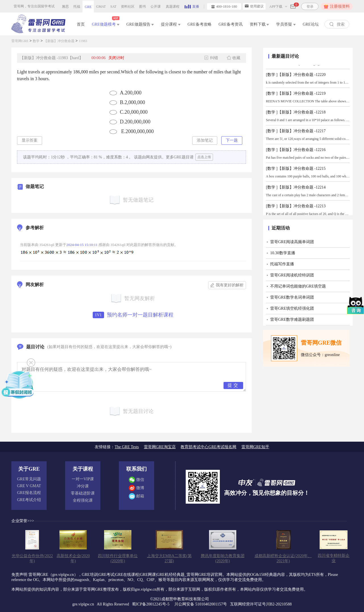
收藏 (233, 58)
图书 (142, 7)
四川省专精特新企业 (334, 558)
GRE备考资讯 (231, 24)
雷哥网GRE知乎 (255, 447)
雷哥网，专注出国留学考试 (34, 6)
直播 (192, 6)
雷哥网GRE (20, 41)
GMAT (101, 7)
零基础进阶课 (83, 493)
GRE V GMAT (29, 486)
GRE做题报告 (140, 24)
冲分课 (83, 486)
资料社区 (128, 7)
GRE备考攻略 (200, 24)
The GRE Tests (127, 447)
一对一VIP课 (83, 479)
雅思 (65, 7)
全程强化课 (83, 500)
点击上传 (204, 157)
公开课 (156, 7)
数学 (36, 41)
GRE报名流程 (29, 493)
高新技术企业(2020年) (73, 558)
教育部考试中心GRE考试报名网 (208, 447)
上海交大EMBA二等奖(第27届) (169, 558)
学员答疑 (286, 24)
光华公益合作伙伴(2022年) (32, 558)
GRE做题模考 (106, 23)
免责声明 (19, 575)
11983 (83, 41)
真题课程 (173, 7)
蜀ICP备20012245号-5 (151, 604)
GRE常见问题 (29, 479)
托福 (77, 7)
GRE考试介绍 (29, 500)
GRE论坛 (311, 24)
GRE (88, 7)
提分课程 (171, 24)
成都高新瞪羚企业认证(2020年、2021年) (283, 558)
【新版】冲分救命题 (59, 41)
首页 (81, 24)
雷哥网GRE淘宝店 (160, 447)
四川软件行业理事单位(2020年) (118, 558)
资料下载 (259, 24)
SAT (113, 7)
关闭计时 (116, 58)
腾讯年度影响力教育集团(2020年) (223, 558)
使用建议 (254, 6)
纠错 (211, 58)
